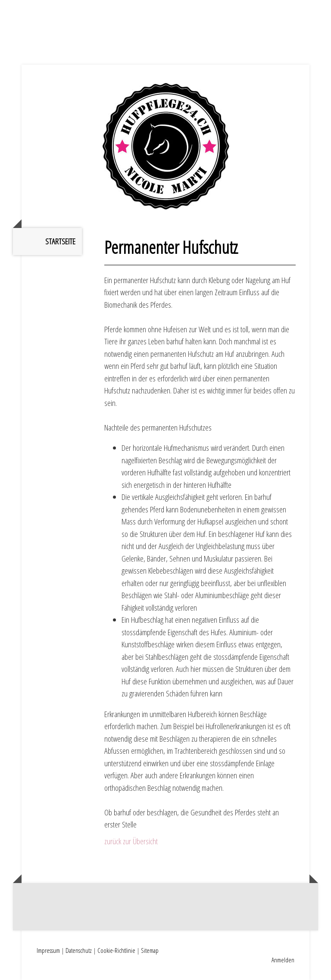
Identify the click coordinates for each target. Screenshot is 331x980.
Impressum (48, 950)
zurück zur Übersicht (131, 841)
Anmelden (283, 960)
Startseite (60, 241)
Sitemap (150, 950)
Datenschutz (79, 950)
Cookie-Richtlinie (116, 950)
